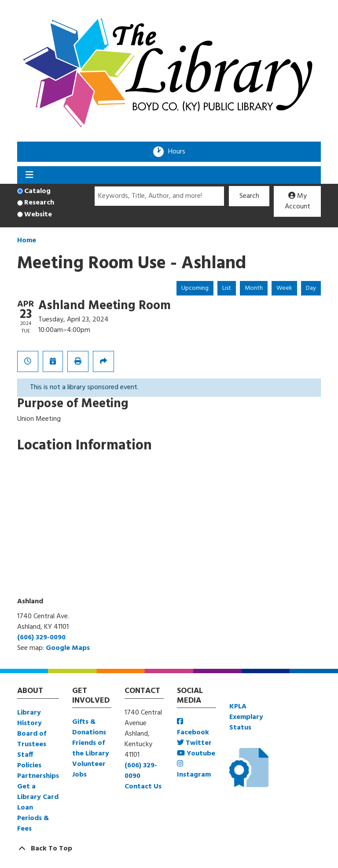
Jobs (79, 775)
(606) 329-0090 (41, 638)
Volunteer (89, 764)
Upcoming (195, 288)
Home (27, 241)
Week (284, 288)
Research (39, 203)
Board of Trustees (32, 739)
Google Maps (68, 648)
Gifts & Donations (89, 727)
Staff (25, 755)
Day (311, 288)
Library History (29, 718)
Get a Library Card (38, 792)
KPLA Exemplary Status (246, 717)
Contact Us (143, 787)
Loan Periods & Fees (33, 818)
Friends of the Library (91, 748)
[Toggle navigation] (29, 175)
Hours (180, 152)
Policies (29, 766)
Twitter (194, 743)
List (227, 288)
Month (254, 288)
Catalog (37, 191)
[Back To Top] (169, 849)
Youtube (196, 754)
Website (38, 215)
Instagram (194, 770)
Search (249, 196)
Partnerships (38, 776)
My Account (298, 201)
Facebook (193, 728)
